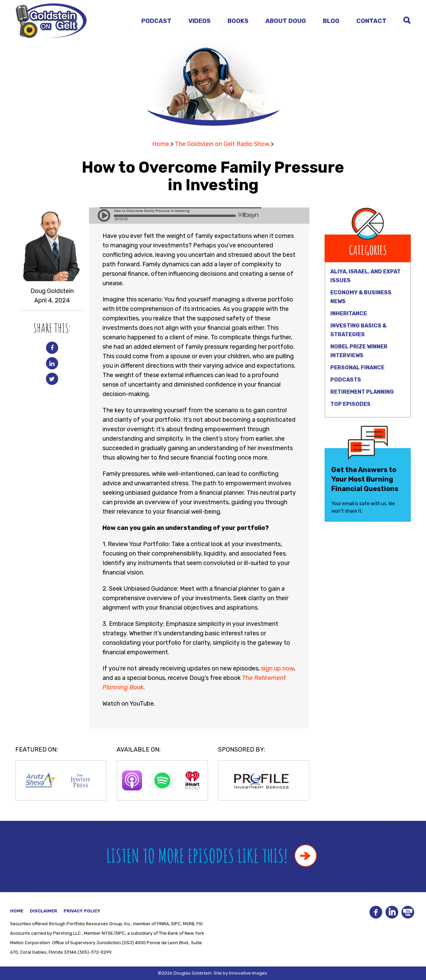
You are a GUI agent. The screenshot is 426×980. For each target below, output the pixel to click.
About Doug (286, 21)
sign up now (277, 668)
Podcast (156, 21)
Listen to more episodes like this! (211, 855)
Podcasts (346, 380)
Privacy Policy (82, 911)
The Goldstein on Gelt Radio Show (222, 144)
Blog (331, 21)
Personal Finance (357, 367)
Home (161, 144)
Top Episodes (350, 404)
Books (238, 21)
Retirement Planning (362, 392)
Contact (371, 21)
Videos (199, 21)
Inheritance (349, 313)
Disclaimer (43, 911)
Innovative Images (248, 973)
